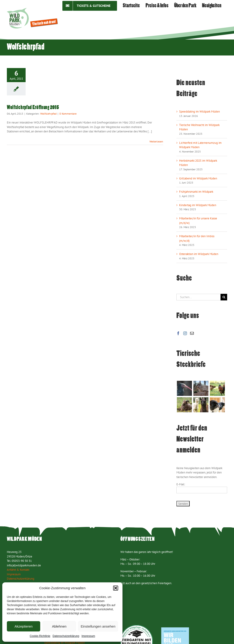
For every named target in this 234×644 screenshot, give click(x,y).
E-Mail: (181, 484)
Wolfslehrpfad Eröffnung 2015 (33, 108)
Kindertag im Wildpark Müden (198, 205)
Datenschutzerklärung (66, 636)
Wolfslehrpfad (48, 114)
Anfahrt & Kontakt (18, 570)
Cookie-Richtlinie (40, 636)
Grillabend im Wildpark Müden (198, 178)
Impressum (88, 636)
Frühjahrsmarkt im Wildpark (196, 192)
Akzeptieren (23, 626)
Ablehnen (59, 626)
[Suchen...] (198, 297)
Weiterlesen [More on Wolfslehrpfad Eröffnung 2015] (156, 141)
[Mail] (192, 333)
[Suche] (224, 297)
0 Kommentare (68, 114)
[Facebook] (178, 333)
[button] (116, 588)
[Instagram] (185, 333)
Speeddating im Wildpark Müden (199, 112)
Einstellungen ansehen (98, 626)
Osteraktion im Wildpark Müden (199, 254)
